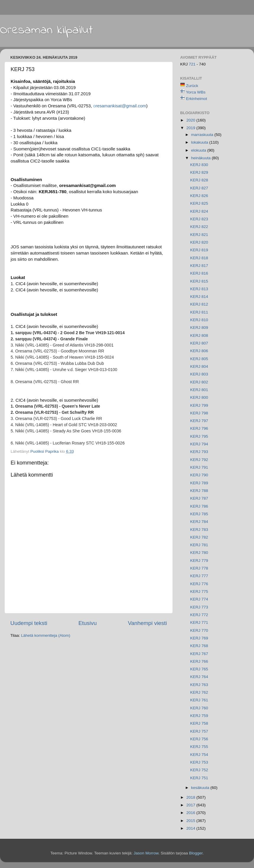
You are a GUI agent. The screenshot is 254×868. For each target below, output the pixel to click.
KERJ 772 (199, 615)
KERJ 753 (199, 762)
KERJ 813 (199, 289)
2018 (191, 797)
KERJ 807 (199, 343)
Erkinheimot (197, 99)
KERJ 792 (199, 460)
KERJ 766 (199, 661)
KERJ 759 (199, 716)
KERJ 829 (199, 172)
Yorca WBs (196, 92)
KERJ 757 (199, 731)
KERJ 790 (199, 475)
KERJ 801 (199, 390)
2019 (191, 128)
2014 (191, 828)
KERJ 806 (199, 351)
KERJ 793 (199, 452)
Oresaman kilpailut (47, 30)
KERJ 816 (199, 273)
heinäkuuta (201, 158)
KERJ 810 (199, 320)
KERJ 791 (199, 467)
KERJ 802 (199, 382)
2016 (191, 813)
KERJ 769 (199, 638)
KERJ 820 (199, 242)
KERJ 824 (199, 211)
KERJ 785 (199, 514)
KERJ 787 (199, 498)
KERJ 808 (199, 335)
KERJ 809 (199, 328)
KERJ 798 (199, 413)
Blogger (196, 853)
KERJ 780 (199, 553)
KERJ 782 (199, 537)
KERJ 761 (199, 700)
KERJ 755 (199, 747)
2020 (191, 120)
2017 (191, 805)
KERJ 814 (199, 297)
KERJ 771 (199, 622)
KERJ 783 (199, 530)
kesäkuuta (201, 788)
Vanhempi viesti (147, 623)
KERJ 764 (199, 677)
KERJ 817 (199, 266)
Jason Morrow (146, 853)
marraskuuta (203, 135)
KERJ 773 (199, 607)
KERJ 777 (199, 576)
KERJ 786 (199, 506)
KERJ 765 (199, 669)
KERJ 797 (199, 421)
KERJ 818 (199, 258)
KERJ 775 (199, 591)
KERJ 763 (199, 685)
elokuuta (199, 150)
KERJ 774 (199, 599)
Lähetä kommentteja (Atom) (46, 635)
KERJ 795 (199, 436)
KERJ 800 (199, 397)
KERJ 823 (199, 219)
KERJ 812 (199, 304)
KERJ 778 (199, 568)
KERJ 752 (199, 770)
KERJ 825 (199, 203)
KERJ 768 (199, 646)
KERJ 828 (199, 180)
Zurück (192, 86)
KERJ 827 (199, 188)
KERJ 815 (199, 281)
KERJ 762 (199, 692)
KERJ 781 (199, 545)
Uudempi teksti (29, 623)
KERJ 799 (199, 405)
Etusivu (88, 623)
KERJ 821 (199, 235)
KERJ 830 (199, 165)
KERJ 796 (199, 428)
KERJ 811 (199, 312)
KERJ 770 (199, 630)
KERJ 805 (199, 359)
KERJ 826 (199, 196)
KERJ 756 (199, 739)
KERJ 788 (199, 491)
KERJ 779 (199, 561)
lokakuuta (200, 142)
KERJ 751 (199, 778)
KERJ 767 (199, 654)
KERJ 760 (199, 708)
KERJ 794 (199, 444)
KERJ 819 (199, 250)
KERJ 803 (199, 374)
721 (193, 64)
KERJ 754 (199, 755)
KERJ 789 (199, 483)
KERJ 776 (199, 584)
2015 (191, 821)
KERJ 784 (199, 522)
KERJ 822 (199, 227)
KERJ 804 (199, 366)
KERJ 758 (199, 723)
